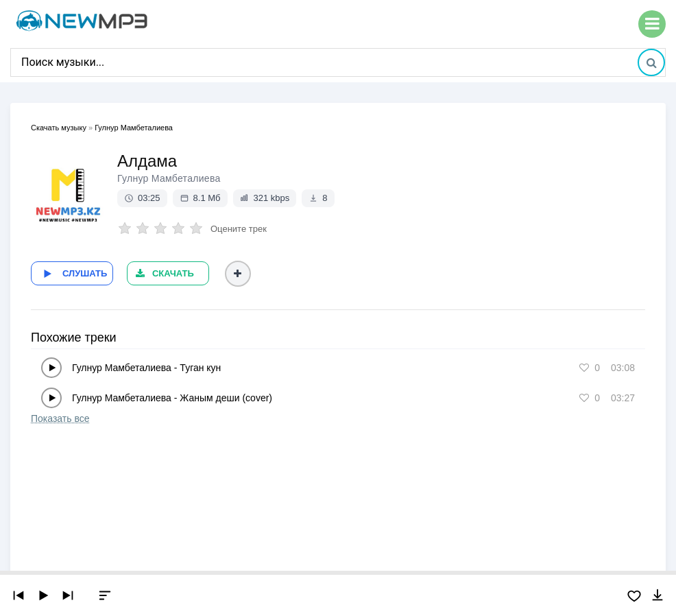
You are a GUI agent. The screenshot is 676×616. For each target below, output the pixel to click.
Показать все (60, 418)
